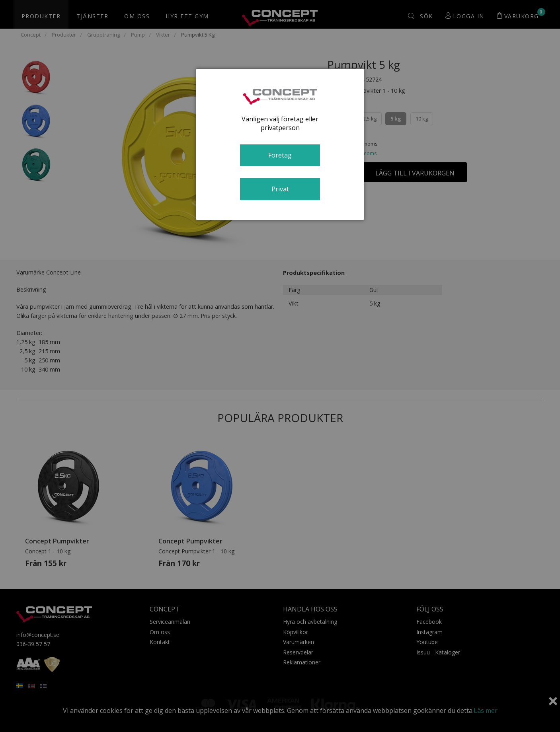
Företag (280, 155)
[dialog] (280, 144)
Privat (280, 189)
